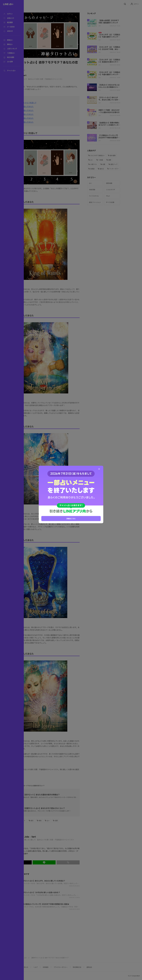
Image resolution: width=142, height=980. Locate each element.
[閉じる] (99, 469)
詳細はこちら (71, 518)
